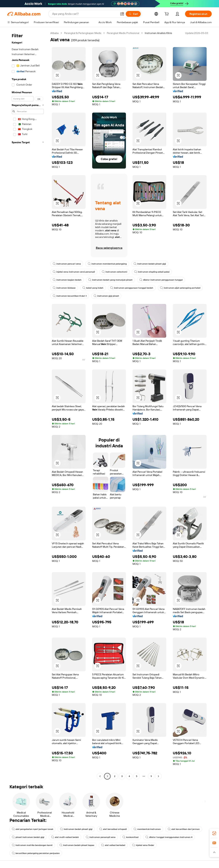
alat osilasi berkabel (113, 845)
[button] (122, 14)
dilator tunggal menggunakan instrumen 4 (169, 837)
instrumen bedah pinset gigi (150, 264)
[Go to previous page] (100, 776)
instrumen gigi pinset (106, 296)
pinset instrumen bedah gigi (28, 837)
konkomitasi (130, 837)
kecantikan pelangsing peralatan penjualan (36, 853)
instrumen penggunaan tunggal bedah (132, 288)
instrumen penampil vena (101, 837)
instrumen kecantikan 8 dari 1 (70, 296)
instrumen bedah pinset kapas (77, 845)
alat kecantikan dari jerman (184, 829)
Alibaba (54, 33)
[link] (214, 833)
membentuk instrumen (147, 829)
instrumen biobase (64, 288)
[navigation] (28, 405)
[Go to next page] (158, 776)
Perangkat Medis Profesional (123, 33)
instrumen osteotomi (115, 272)
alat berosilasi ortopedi (113, 829)
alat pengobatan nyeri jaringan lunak (32, 829)
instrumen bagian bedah (67, 280)
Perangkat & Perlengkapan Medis (83, 33)
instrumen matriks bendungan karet (32, 845)
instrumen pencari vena (67, 264)
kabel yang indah (93, 288)
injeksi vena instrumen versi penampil (74, 272)
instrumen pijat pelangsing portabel (180, 288)
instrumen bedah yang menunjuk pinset (110, 280)
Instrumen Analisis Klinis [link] (158, 33)
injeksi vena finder (143, 845)
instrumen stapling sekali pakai (152, 272)
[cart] (167, 14)
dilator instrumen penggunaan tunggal (161, 280)
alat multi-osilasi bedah (65, 837)
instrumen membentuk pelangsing (107, 264)
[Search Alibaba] (85, 14)
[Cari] (133, 14)
